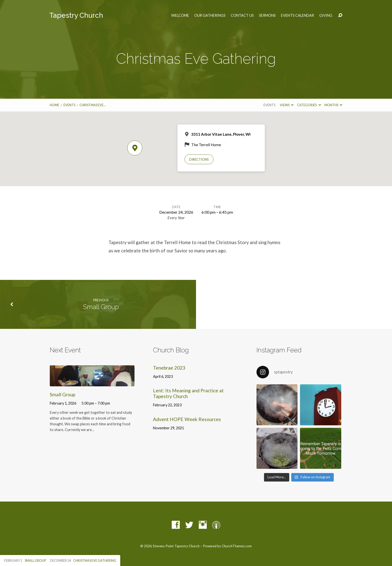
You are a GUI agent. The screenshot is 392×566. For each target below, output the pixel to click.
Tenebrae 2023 (169, 368)
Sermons (267, 15)
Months (333, 105)
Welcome (180, 15)
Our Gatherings (210, 15)
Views (287, 105)
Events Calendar (297, 15)
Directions (199, 159)
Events (69, 105)
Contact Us (242, 15)
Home (54, 105)
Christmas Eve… (93, 105)
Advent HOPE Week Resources (187, 419)
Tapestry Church (76, 15)
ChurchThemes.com (237, 546)
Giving (326, 15)
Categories (309, 105)
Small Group (101, 307)
